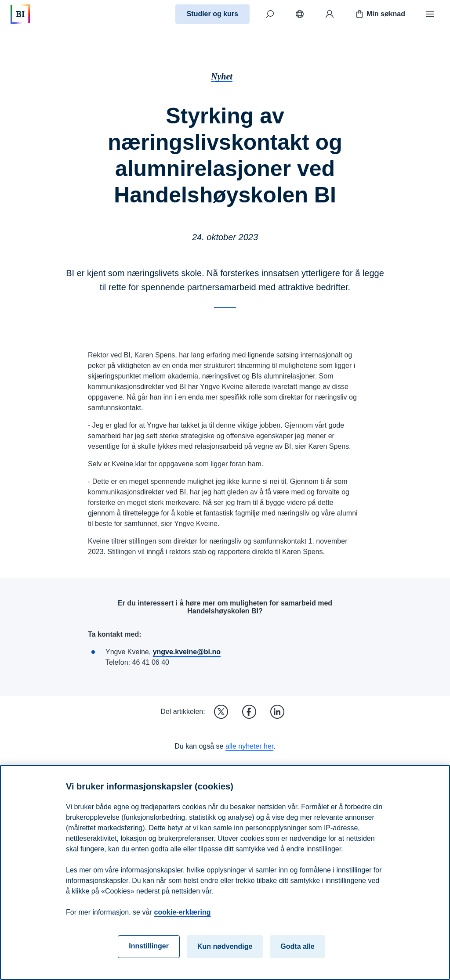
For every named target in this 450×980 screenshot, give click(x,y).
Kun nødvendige (225, 946)
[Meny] (430, 14)
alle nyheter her (249, 746)
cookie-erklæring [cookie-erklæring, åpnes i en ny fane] (183, 912)
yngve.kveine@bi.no (187, 652)
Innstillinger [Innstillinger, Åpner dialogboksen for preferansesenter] (149, 946)
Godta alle (297, 946)
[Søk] (270, 14)
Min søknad (380, 14)
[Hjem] (20, 14)
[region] (225, 872)
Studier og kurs (212, 14)
